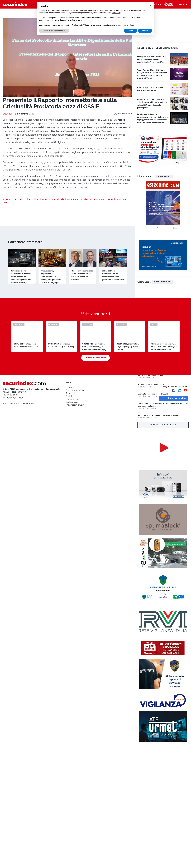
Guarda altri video (163, 282)
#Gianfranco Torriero (78, 199)
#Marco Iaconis (107, 199)
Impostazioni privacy (75, 405)
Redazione (70, 393)
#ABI (6, 199)
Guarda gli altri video (95, 358)
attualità (7, 114)
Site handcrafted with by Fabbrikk (19, 404)
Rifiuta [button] (131, 31)
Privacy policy (72, 399)
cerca (183, 4)
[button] (151, 6)
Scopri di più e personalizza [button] (54, 31)
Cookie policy (72, 402)
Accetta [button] (145, 31)
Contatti (69, 396)
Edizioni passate (164, 176)
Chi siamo (70, 387)
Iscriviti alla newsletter (163, 425)
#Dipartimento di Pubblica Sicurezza (29, 199)
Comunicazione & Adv (76, 390)
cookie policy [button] (116, 13)
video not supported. (163, 25)
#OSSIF (94, 199)
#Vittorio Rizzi (58, 199)
